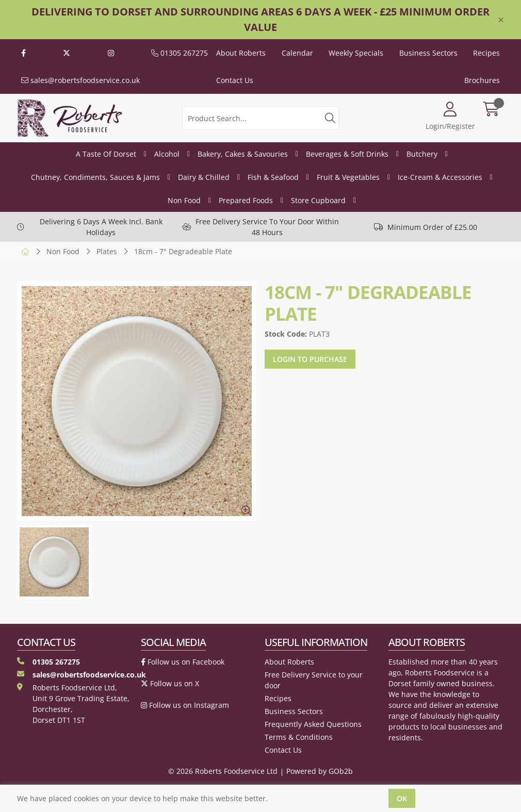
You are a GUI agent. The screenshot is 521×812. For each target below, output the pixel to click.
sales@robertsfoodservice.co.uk (80, 80)
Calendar (297, 53)
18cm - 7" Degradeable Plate (183, 251)
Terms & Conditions (299, 737)
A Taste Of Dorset (106, 154)
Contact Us (235, 80)
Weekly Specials (356, 53)
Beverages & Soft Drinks (347, 154)
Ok (402, 798)
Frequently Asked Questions (313, 724)
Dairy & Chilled (204, 177)
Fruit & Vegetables (348, 177)
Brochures (482, 80)
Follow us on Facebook (183, 662)
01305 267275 (180, 53)
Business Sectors (428, 53)
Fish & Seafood (273, 177)
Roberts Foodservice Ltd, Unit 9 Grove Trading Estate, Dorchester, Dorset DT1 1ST (73, 704)
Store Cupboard (318, 200)
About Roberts (241, 53)
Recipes (486, 53)
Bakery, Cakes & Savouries (243, 154)
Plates (107, 251)
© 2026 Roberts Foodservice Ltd (223, 771)
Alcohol (167, 154)
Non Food (184, 200)
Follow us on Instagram (185, 705)
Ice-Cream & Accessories (440, 177)
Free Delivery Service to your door (314, 680)
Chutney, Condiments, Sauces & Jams (95, 177)
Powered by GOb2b (320, 771)
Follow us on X (170, 683)
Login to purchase (310, 359)
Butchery (422, 154)
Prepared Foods (246, 200)
